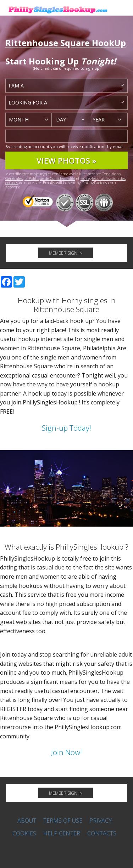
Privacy (101, 821)
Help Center (62, 833)
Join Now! (66, 752)
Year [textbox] (99, 120)
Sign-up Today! (66, 428)
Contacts (102, 833)
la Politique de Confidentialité (50, 178)
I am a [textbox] (16, 86)
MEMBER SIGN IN (66, 253)
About (27, 821)
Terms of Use (63, 821)
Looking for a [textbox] (28, 103)
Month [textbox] (19, 120)
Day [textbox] (61, 120)
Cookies (24, 833)
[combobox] (66, 86)
